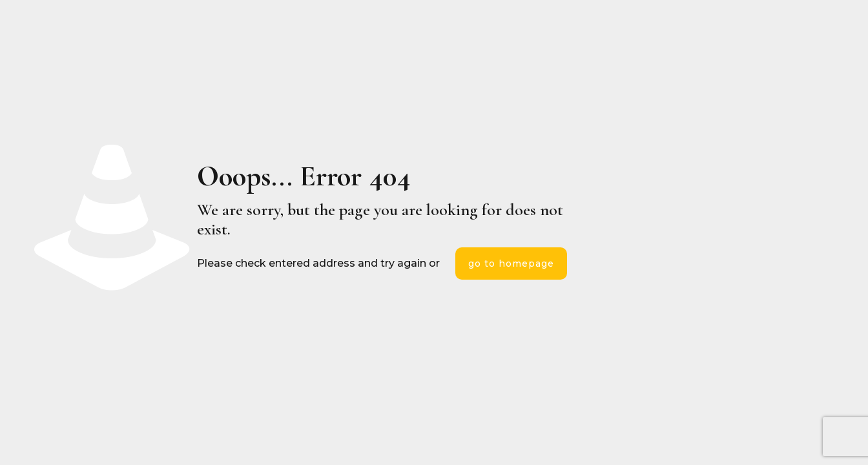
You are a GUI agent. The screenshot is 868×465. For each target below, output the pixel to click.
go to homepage (511, 263)
